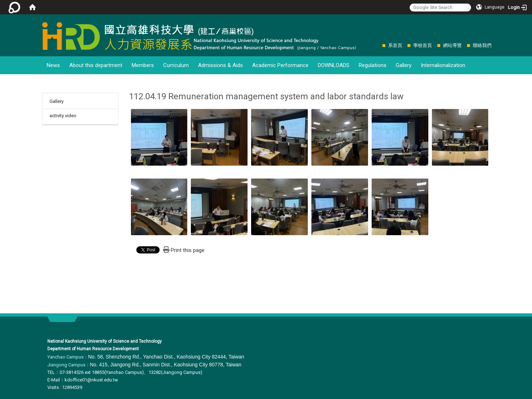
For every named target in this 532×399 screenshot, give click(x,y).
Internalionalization (443, 65)
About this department (96, 65)
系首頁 (395, 45)
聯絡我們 (482, 45)
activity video (63, 116)
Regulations (373, 65)
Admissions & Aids (220, 65)
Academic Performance (280, 65)
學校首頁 (423, 45)
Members (143, 65)
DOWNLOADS (334, 65)
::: (379, 45)
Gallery (404, 65)
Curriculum (176, 65)
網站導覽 (452, 45)
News (53, 65)
